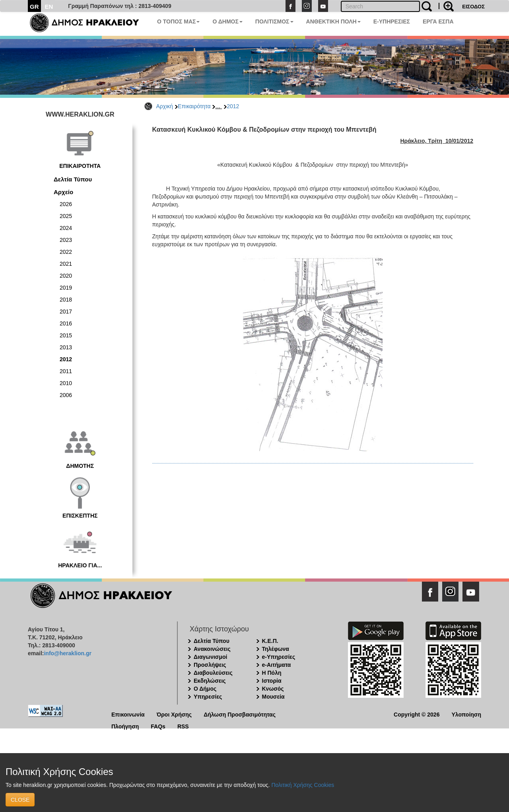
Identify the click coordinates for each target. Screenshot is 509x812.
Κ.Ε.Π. (270, 641)
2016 (66, 323)
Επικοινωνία (128, 714)
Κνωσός (273, 689)
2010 (66, 383)
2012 (233, 106)
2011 (66, 371)
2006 (66, 395)
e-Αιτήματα (277, 665)
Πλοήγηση (125, 726)
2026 (66, 204)
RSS (183, 726)
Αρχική (165, 106)
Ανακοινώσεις (212, 649)
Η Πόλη (272, 673)
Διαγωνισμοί (210, 657)
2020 (66, 276)
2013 (66, 347)
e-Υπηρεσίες (279, 657)
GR (34, 7)
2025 (66, 216)
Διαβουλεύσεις (213, 673)
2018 (66, 300)
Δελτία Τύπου (73, 179)
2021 (66, 264)
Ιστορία (272, 681)
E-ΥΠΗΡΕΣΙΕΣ (392, 21)
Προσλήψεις (210, 665)
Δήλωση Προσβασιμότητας (240, 714)
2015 (66, 335)
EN (49, 7)
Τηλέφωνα (276, 649)
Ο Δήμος (205, 689)
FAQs (158, 726)
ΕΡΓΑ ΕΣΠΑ (438, 21)
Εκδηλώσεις (210, 681)
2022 (66, 252)
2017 (66, 312)
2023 (66, 240)
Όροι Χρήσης (174, 714)
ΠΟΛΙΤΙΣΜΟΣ (274, 21)
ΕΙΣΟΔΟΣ (473, 7)
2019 (66, 288)
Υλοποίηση (466, 714)
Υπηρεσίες (208, 697)
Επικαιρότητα (194, 106)
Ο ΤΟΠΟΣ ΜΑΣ (178, 21)
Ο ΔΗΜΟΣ (227, 21)
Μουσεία (273, 697)
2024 (66, 228)
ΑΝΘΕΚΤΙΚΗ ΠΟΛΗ (333, 21)
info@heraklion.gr (67, 653)
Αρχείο (63, 192)
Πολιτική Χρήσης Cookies (303, 785)
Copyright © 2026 (417, 714)
